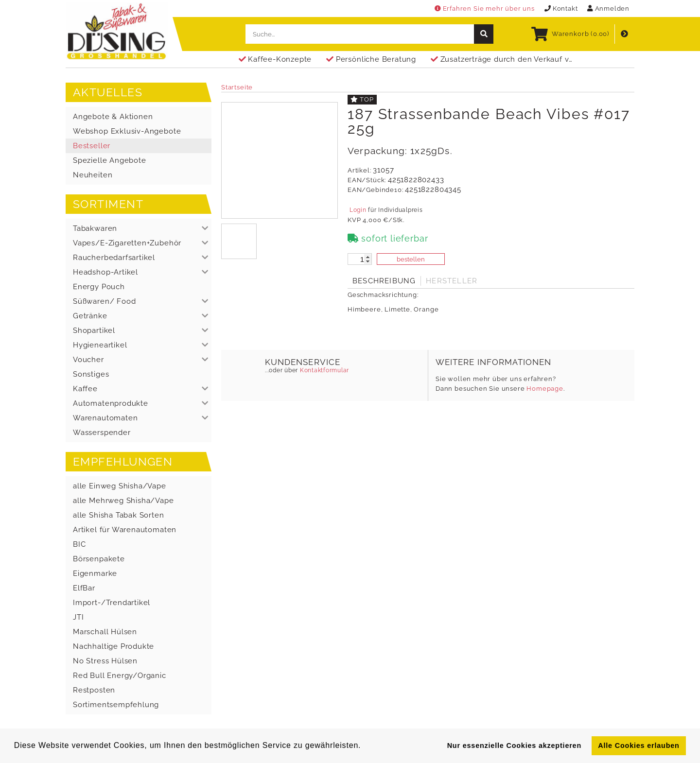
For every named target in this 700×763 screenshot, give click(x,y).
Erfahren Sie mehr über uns (485, 9)
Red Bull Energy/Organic (120, 676)
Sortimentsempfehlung (116, 705)
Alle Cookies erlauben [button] (639, 746)
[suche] (484, 34)
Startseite (237, 87)
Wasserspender (102, 433)
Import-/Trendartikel (112, 603)
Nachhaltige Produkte (114, 646)
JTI (78, 617)
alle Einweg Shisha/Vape (120, 486)
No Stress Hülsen (105, 661)
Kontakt (561, 9)
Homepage (545, 389)
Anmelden (608, 9)
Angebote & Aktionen (113, 117)
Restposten (94, 690)
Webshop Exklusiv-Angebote (127, 131)
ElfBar (84, 588)
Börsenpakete (99, 559)
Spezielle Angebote (110, 160)
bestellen (411, 259)
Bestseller (92, 146)
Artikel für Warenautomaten (125, 530)
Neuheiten (93, 175)
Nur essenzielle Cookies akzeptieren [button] (514, 746)
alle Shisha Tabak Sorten (119, 515)
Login (358, 210)
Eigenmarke (95, 573)
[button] (139, 228)
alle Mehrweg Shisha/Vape (123, 501)
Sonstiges (91, 374)
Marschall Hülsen (105, 632)
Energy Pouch (99, 287)
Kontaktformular (324, 370)
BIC (79, 544)
